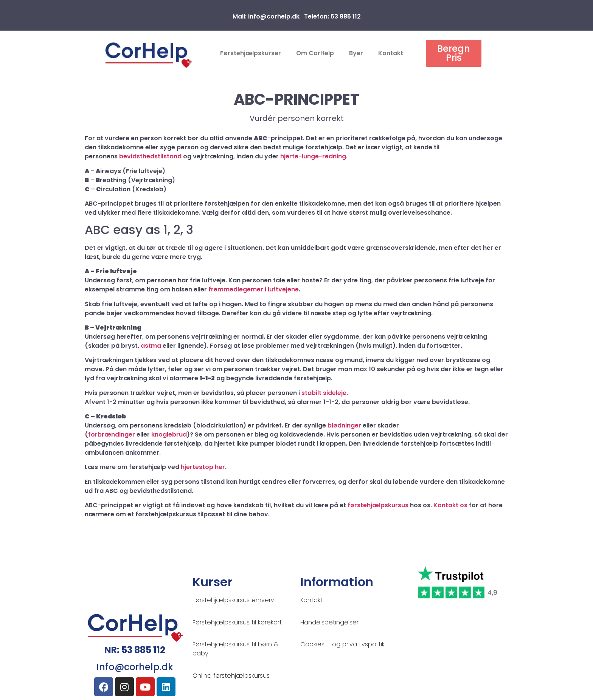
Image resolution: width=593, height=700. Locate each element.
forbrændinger (112, 434)
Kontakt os (450, 505)
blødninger (344, 425)
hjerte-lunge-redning (313, 156)
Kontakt (391, 53)
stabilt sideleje (324, 393)
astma (151, 346)
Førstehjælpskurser (251, 53)
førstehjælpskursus (378, 505)
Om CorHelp (315, 53)
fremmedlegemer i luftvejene (254, 289)
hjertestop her (203, 467)
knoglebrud (169, 434)
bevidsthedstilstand (150, 156)
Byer (356, 53)
